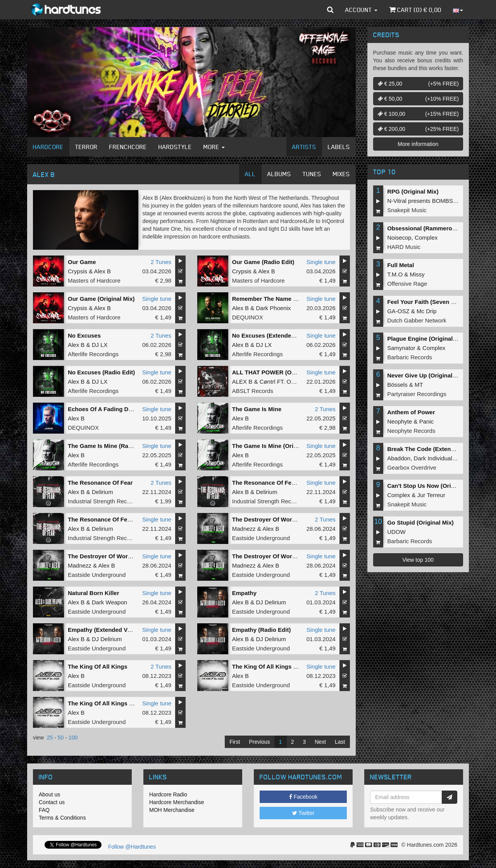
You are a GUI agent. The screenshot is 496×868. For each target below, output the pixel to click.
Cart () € (415, 10)
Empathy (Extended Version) (107, 630)
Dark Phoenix (273, 308)
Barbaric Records (410, 357)
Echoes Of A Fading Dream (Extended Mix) (127, 409)
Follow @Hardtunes (132, 847)
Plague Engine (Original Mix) (426, 339)
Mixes (341, 174)
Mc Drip (427, 311)
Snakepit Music (407, 210)
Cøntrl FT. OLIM (280, 382)
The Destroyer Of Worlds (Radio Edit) (283, 556)
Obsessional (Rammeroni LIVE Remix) (440, 228)
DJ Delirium (271, 602)
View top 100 (418, 560)
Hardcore (48, 147)
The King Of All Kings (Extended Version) (125, 703)
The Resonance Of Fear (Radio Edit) (282, 483)
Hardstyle (175, 147)
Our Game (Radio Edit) (263, 262)
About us (49, 794)
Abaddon (399, 458)
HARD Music (404, 247)
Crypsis (77, 271)
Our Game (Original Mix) (101, 299)
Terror (86, 147)
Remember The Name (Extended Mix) (283, 299)
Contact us (52, 802)
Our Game (82, 262)
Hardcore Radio (168, 794)
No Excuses (84, 335)
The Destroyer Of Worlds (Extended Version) (129, 556)
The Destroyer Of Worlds (266, 519)
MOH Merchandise (172, 810)
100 (73, 738)
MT (419, 385)
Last (340, 742)
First (235, 742)
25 (50, 738)
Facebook (303, 797)
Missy (417, 274)
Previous (259, 742)
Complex (426, 238)
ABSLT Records (253, 391)
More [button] (214, 147)
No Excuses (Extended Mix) (270, 335)
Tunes (312, 174)
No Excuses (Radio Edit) (101, 372)
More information (418, 144)
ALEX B (242, 382)
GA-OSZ (398, 311)
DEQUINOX (248, 317)
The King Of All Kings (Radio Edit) (279, 666)
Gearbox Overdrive (412, 467)
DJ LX (100, 345)
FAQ (44, 810)
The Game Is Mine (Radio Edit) (110, 446)
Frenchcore (128, 147)
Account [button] (361, 10)
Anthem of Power (411, 412)
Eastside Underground (261, 538)
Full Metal (400, 265)
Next (320, 742)
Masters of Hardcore (94, 280)
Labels (339, 147)
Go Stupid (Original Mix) (420, 522)
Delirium (102, 492)
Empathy (244, 593)
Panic (427, 421)
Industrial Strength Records (103, 501)
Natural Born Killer (94, 593)
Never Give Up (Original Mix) (426, 375)
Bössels (397, 385)
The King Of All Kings (98, 666)
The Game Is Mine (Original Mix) (276, 446)
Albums (279, 174)
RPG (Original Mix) (413, 191)
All (250, 174)
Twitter (303, 813)
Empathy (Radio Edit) (262, 630)
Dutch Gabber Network (417, 320)
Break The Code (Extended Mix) (431, 449)
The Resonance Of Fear (100, 483)
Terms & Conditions (62, 818)
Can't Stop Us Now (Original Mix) (432, 486)
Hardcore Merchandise (177, 802)
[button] (330, 10)
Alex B (102, 271)
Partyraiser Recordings (417, 394)
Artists (304, 147)
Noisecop (399, 238)
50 (61, 738)
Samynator (401, 348)
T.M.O (395, 274)
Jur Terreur (431, 495)
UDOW (396, 532)
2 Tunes (161, 262)
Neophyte (400, 421)
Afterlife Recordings (93, 354)
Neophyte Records (411, 431)
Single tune (321, 262)
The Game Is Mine (257, 409)
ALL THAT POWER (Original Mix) (277, 372)
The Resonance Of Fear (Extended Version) (127, 519)
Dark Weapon (109, 602)
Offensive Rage (407, 284)
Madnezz (244, 529)
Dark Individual (433, 458)
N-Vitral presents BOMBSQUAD (428, 201)
